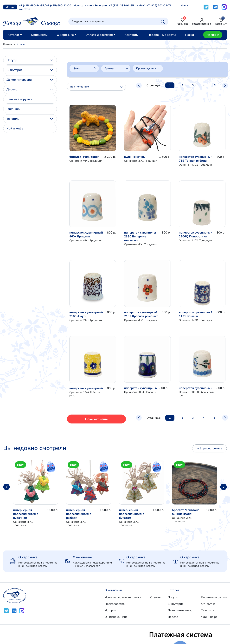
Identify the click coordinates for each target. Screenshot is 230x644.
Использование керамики (123, 597)
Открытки (13, 109)
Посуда (30, 60)
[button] (224, 487)
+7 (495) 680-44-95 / (32, 5)
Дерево (30, 89)
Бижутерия (30, 70)
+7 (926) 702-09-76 (159, 5)
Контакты (131, 35)
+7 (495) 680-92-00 (59, 5)
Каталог (15, 35)
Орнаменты (39, 35)
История (110, 610)
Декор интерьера (30, 80)
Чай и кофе (15, 128)
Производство (115, 604)
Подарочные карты (162, 35)
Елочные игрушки (19, 99)
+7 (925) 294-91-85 (121, 5)
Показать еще (90, 419)
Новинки (213, 35)
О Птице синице (116, 617)
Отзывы (156, 597)
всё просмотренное (209, 448)
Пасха (189, 35)
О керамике (67, 35)
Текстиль (30, 119)
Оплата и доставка (100, 35)
